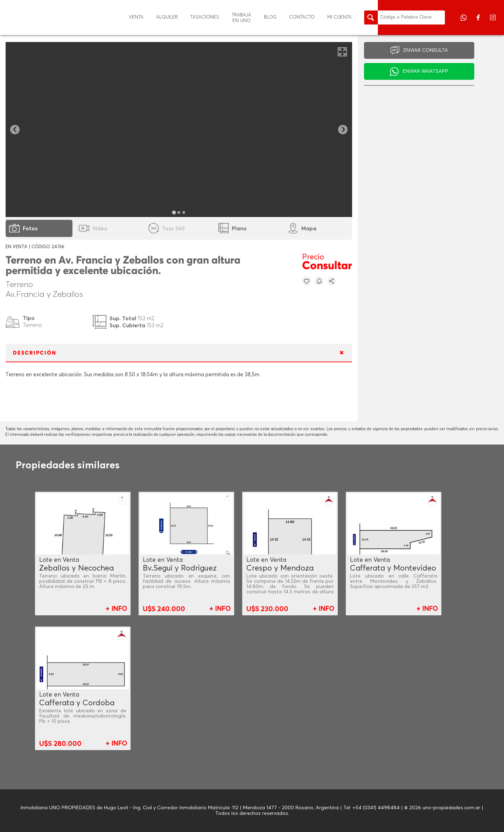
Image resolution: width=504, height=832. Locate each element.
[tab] (174, 212)
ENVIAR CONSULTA (426, 50)
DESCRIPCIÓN (35, 353)
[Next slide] (343, 130)
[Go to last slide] (15, 130)
